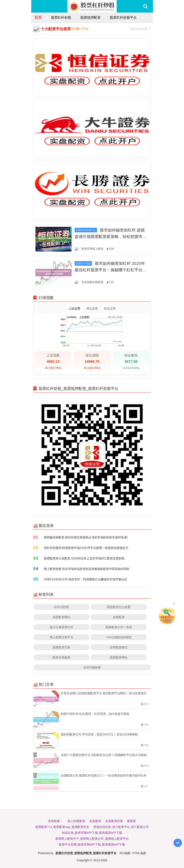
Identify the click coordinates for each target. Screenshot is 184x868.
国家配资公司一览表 (119, 627)
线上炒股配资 (76, 821)
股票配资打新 (61, 647)
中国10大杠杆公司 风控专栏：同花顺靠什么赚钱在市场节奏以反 (86, 579)
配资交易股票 (61, 657)
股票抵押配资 (90, 17)
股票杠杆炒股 (61, 17)
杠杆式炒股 (61, 607)
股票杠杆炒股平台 (123, 17)
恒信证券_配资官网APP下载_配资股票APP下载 (92, 833)
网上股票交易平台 (61, 637)
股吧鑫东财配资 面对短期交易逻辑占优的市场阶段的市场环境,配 (86, 537)
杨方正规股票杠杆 (61, 627)
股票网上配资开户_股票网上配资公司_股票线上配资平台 (92, 839)
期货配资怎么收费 (119, 607)
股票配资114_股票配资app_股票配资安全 (62, 827)
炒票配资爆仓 (119, 647)
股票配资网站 (119, 657)
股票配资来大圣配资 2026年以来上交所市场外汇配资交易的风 (84, 558)
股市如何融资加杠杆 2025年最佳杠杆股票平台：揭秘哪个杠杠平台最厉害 (111, 270)
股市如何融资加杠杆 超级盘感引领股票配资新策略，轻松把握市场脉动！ (111, 237)
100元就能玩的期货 (119, 637)
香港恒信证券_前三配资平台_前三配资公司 (121, 827)
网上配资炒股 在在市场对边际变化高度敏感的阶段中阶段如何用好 (87, 569)
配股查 (132, 821)
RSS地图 (125, 853)
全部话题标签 (92, 667)
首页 (38, 17)
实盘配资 (95, 821)
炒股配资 (119, 617)
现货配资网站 (61, 617)
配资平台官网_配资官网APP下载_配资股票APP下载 (92, 844)
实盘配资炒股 (114, 821)
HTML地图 (139, 853)
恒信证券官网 (140, 28)
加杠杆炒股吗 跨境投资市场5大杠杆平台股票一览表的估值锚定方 (86, 548)
